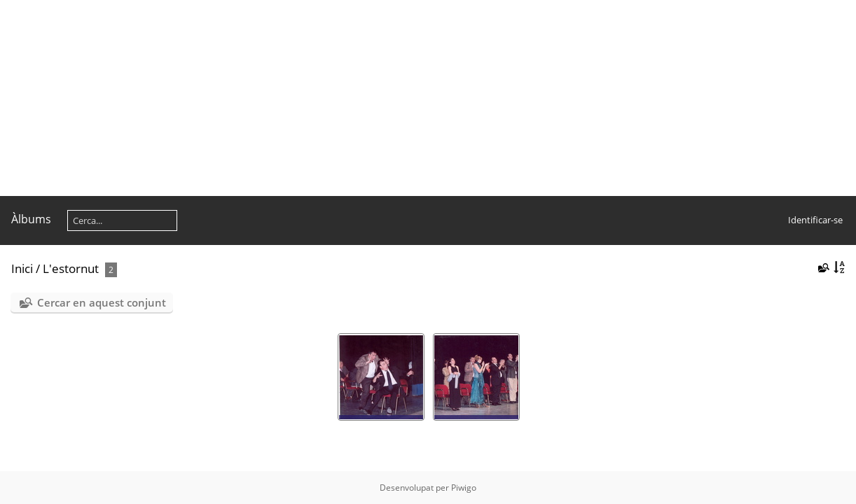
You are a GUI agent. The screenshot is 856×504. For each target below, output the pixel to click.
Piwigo (464, 488)
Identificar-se (815, 220)
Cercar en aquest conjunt (102, 302)
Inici (22, 268)
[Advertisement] (420, 98)
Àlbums (31, 219)
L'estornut (71, 268)
